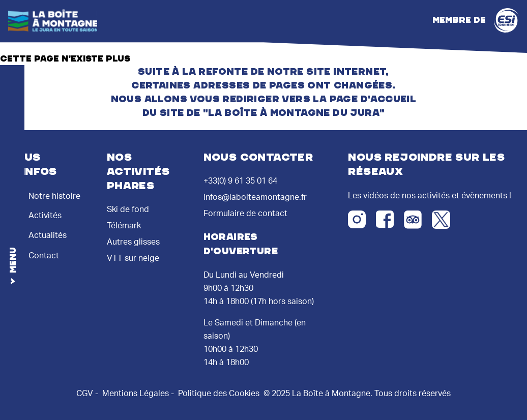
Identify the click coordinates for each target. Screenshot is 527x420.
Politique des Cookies (219, 394)
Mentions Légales (136, 394)
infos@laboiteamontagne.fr (255, 197)
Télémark (124, 226)
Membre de (476, 20)
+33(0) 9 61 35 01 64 (240, 181)
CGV (85, 394)
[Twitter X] (441, 220)
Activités (36, 213)
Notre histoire (45, 195)
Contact (35, 253)
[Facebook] (385, 219)
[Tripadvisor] (413, 220)
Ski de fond (128, 209)
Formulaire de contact (245, 214)
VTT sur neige (133, 258)
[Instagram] (357, 219)
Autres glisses (133, 242)
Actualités (38, 233)
